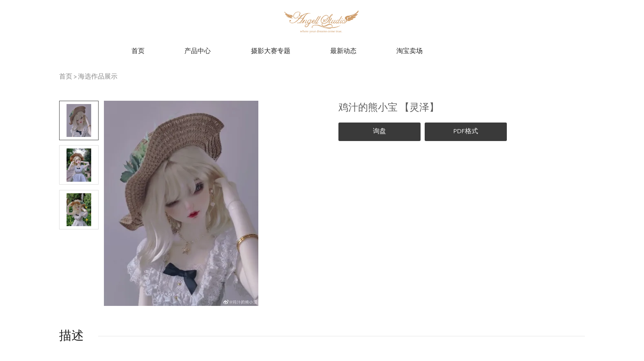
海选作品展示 (98, 77)
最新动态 (343, 51)
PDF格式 (466, 132)
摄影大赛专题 (271, 51)
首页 (138, 51)
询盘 (379, 132)
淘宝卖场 (409, 51)
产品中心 (198, 51)
